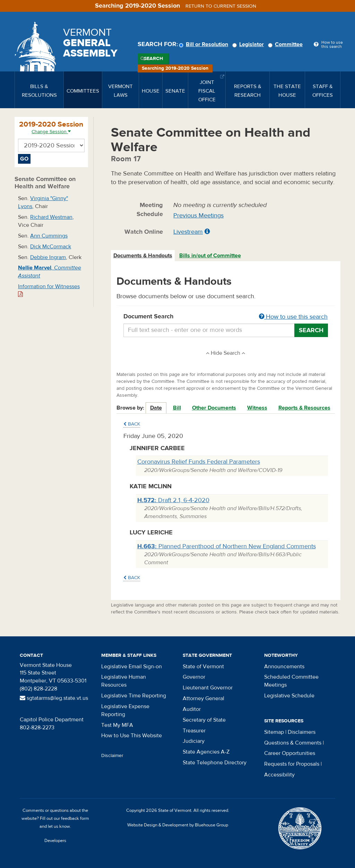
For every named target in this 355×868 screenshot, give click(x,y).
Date (156, 408)
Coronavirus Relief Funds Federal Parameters (199, 462)
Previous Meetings (198, 216)
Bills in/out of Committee (210, 256)
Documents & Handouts (143, 256)
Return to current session (221, 6)
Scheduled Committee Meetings (291, 681)
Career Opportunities (290, 753)
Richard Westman (51, 217)
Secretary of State (204, 720)
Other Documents (214, 408)
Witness (257, 408)
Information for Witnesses (49, 290)
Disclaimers (302, 732)
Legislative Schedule (289, 696)
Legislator (249, 44)
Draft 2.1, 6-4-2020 (173, 500)
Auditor (192, 709)
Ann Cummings (49, 236)
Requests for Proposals (292, 764)
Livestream (188, 232)
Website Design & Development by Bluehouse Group (178, 825)
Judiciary (194, 741)
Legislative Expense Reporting (125, 710)
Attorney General (204, 698)
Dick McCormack (51, 247)
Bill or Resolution (205, 44)
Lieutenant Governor (208, 688)
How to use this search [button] (293, 317)
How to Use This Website (132, 736)
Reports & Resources (304, 408)
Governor (194, 677)
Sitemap (274, 732)
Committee (286, 44)
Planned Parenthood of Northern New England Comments (227, 546)
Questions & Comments (293, 743)
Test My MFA (117, 725)
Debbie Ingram (48, 257)
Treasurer (194, 731)
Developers (55, 841)
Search (153, 59)
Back (132, 424)
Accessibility (279, 775)
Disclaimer (112, 756)
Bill (177, 408)
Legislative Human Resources (124, 681)
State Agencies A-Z (206, 752)
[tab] (143, 256)
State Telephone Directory (215, 763)
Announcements (284, 667)
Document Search (226, 317)
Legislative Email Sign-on (132, 667)
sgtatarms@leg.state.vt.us (54, 698)
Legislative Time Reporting (134, 696)
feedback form (75, 818)
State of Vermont (203, 667)
